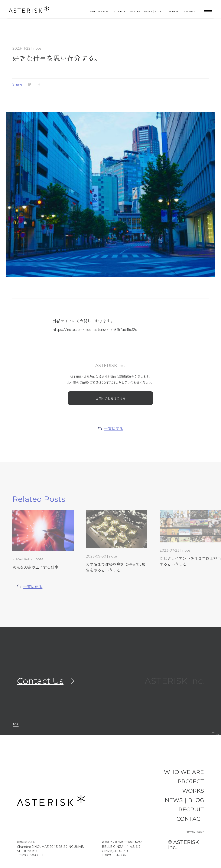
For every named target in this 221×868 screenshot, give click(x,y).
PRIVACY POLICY (195, 832)
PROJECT (119, 11)
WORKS (135, 11)
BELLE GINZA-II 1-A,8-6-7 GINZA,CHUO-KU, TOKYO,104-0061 (121, 851)
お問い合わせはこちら (111, 398)
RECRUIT (172, 11)
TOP (16, 724)
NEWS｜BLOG (153, 11)
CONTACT (189, 11)
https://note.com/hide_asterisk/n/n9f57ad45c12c (95, 329)
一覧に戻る (110, 428)
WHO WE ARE (99, 11)
